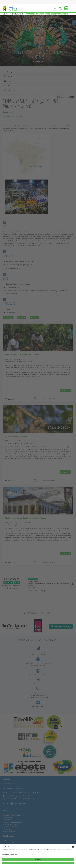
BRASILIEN (5, 14)
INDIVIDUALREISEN (17, 14)
